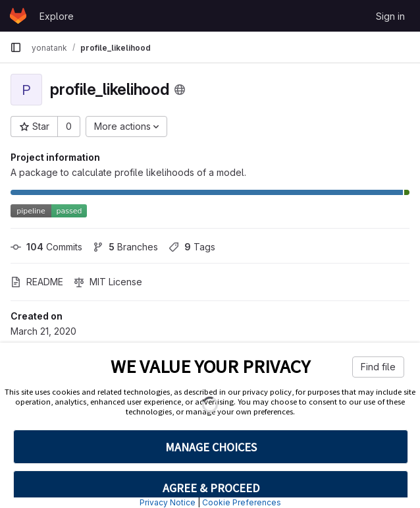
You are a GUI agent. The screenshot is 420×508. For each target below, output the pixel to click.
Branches (125, 247)
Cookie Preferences (242, 502)
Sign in (390, 16)
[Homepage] (18, 16)
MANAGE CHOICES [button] (211, 447)
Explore (57, 16)
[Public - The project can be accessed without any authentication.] (180, 90)
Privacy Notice (168, 502)
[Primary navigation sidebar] (16, 47)
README (37, 282)
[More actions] (126, 127)
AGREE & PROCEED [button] (211, 488)
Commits (46, 247)
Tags (192, 247)
